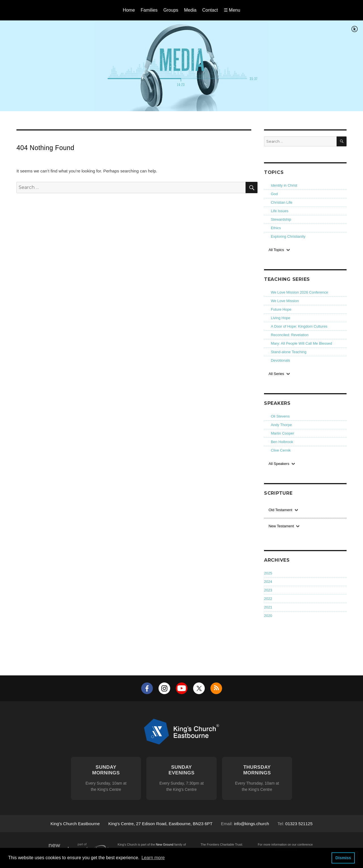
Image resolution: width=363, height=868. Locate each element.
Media (190, 10)
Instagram (164, 688)
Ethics (276, 228)
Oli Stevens (280, 416)
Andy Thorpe (281, 425)
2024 (268, 582)
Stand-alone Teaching (289, 352)
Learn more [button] (153, 858)
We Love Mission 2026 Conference (299, 292)
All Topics (276, 250)
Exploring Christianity (288, 236)
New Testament (281, 526)
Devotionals (280, 360)
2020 (268, 616)
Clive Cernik (281, 450)
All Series (276, 374)
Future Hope (281, 309)
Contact (210, 10)
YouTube (182, 688)
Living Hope (281, 318)
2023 (268, 590)
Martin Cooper (282, 433)
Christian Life (282, 202)
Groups (171, 10)
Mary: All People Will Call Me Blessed (301, 343)
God (274, 194)
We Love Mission (285, 301)
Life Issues (280, 211)
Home (129, 10)
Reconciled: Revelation (290, 335)
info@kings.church (252, 824)
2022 (268, 599)
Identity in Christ (284, 185)
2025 (268, 573)
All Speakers (279, 464)
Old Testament (280, 510)
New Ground (165, 844)
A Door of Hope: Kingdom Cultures (299, 326)
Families (149, 10)
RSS (216, 688)
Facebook (147, 688)
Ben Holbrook (282, 442)
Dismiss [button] (343, 858)
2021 (268, 607)
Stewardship (281, 219)
